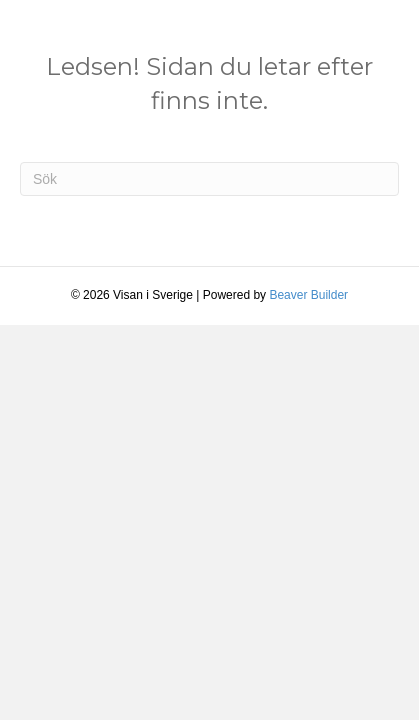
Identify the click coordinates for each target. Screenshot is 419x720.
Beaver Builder (308, 295)
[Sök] (209, 179)
